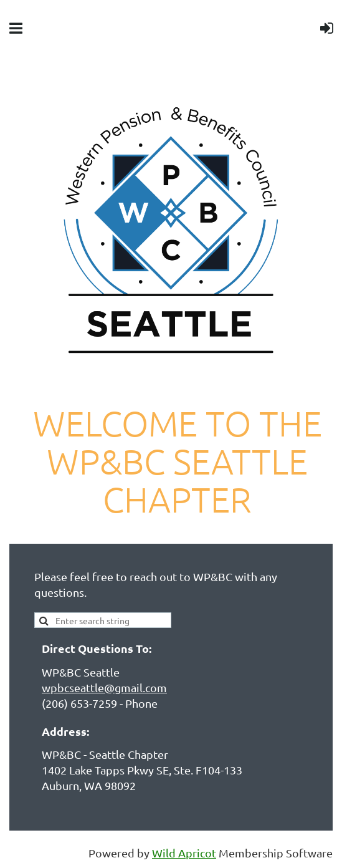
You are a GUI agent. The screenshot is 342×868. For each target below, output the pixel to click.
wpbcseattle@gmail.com (104, 687)
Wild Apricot (184, 853)
